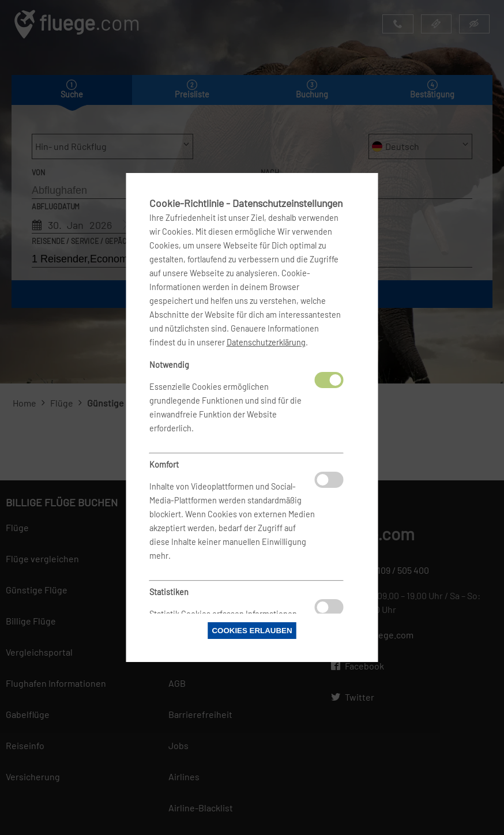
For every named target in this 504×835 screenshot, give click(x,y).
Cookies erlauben (252, 631)
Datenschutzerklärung (266, 342)
